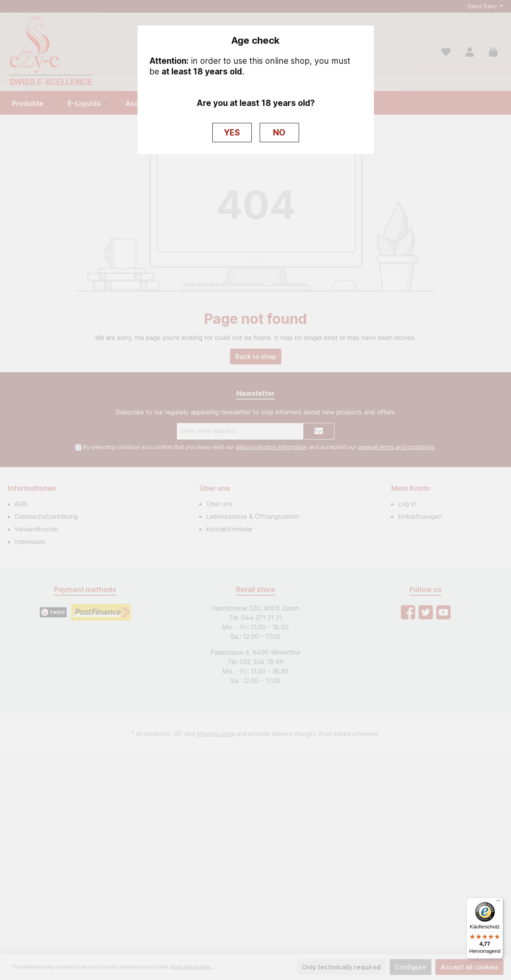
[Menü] (498, 902)
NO (279, 133)
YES (232, 133)
